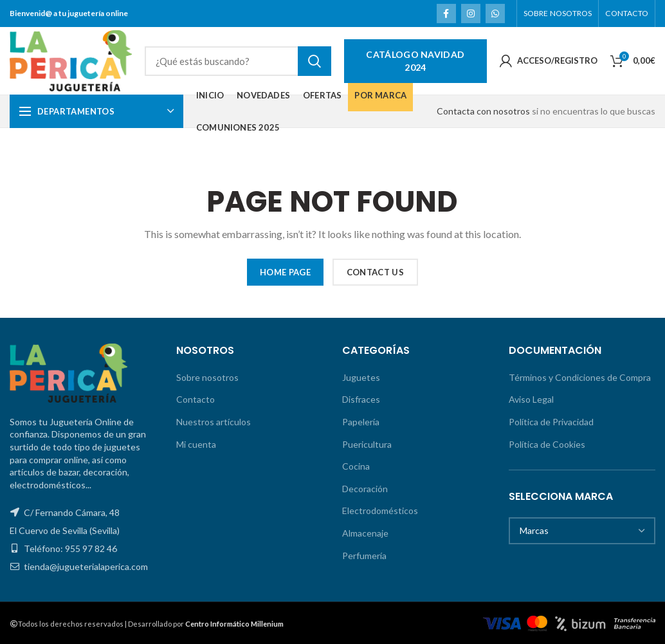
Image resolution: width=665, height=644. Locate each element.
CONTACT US (375, 272)
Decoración (365, 489)
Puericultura (367, 444)
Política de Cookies (547, 444)
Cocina (356, 466)
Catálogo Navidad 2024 (415, 61)
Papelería (361, 422)
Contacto (196, 399)
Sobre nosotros (207, 377)
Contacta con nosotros (483, 111)
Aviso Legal (531, 399)
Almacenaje (365, 533)
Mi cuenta (196, 444)
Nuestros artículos (214, 422)
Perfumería (364, 556)
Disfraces (361, 399)
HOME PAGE (285, 272)
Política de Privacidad (551, 422)
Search (314, 61)
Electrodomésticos (380, 511)
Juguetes (361, 377)
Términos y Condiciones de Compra (580, 377)
